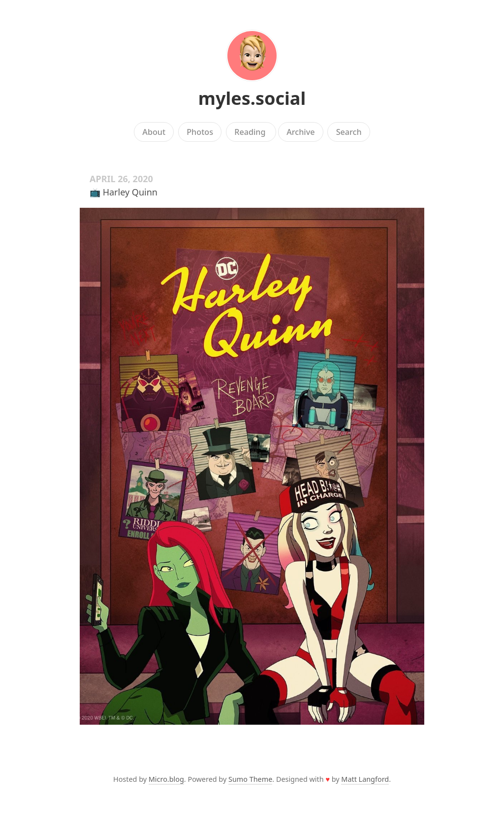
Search (349, 132)
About (154, 132)
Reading (251, 132)
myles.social (252, 98)
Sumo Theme (250, 779)
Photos (200, 132)
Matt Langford (365, 779)
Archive (300, 132)
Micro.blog (166, 779)
